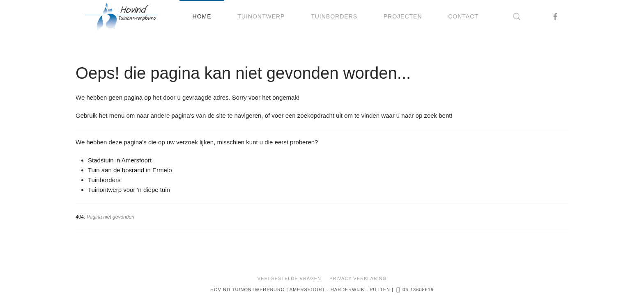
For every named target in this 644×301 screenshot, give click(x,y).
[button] (517, 16)
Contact (463, 16)
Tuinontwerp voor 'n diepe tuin (129, 190)
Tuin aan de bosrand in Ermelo (130, 170)
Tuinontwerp (261, 16)
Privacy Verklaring (358, 278)
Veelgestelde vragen (289, 278)
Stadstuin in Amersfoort (120, 160)
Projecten (403, 16)
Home (202, 16)
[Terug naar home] (121, 16)
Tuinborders (334, 16)
